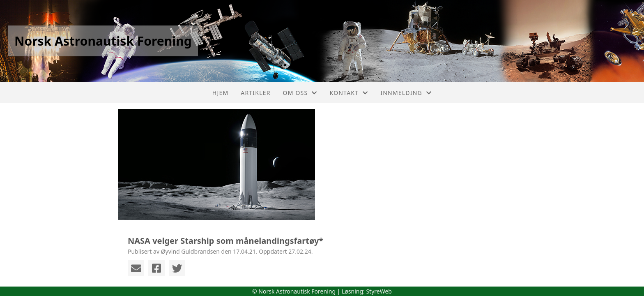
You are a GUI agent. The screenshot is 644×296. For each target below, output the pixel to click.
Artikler (255, 93)
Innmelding (406, 93)
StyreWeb (379, 291)
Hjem (220, 93)
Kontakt (349, 93)
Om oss (300, 93)
